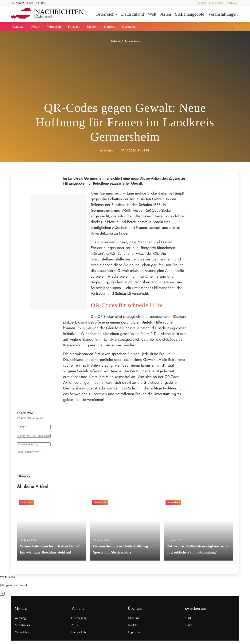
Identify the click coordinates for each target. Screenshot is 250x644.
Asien (166, 14)
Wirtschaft (54, 26)
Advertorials (22, 628)
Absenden (24, 480)
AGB (75, 628)
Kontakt (202, 3)
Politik (36, 26)
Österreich (105, 14)
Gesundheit (130, 26)
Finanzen (74, 26)
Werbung (232, 3)
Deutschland (132, 14)
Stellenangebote (190, 14)
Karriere (110, 26)
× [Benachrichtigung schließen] (2, 597)
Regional (18, 26)
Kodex (189, 628)
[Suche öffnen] (236, 27)
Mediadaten (216, 3)
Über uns (133, 621)
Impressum (135, 636)
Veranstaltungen (223, 14)
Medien (92, 26)
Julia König (106, 150)
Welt (152, 14)
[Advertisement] (125, 72)
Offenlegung (79, 621)
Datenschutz (79, 636)
